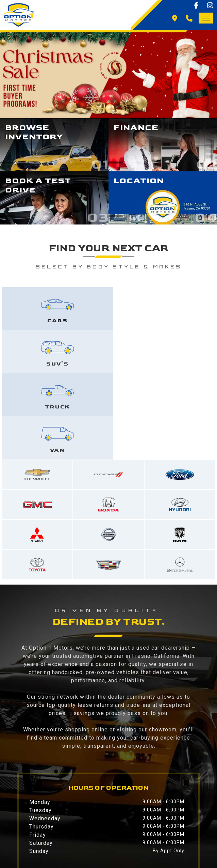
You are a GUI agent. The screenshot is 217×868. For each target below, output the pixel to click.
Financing (123, 817)
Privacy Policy (99, 825)
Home (29, 817)
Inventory (72, 817)
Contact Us (39, 825)
